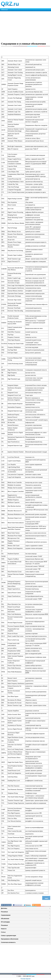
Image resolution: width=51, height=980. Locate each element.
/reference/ (4, 10)
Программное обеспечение (10, 939)
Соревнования (6, 915)
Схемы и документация (8, 936)
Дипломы (4, 908)
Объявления (5, 919)
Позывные (4, 912)
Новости (4, 929)
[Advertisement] (25, 26)
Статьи (3, 932)
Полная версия (26, 979)
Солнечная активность (8, 942)
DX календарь (5, 922)
